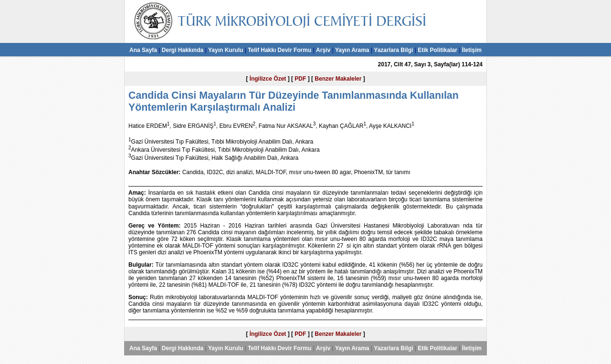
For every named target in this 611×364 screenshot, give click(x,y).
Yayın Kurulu (226, 50)
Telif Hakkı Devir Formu (279, 50)
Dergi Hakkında (183, 50)
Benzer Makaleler (338, 79)
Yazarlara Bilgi (393, 50)
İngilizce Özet (268, 79)
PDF (300, 79)
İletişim (472, 50)
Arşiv (323, 50)
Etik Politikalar (437, 50)
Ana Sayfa (143, 50)
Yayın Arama (352, 50)
